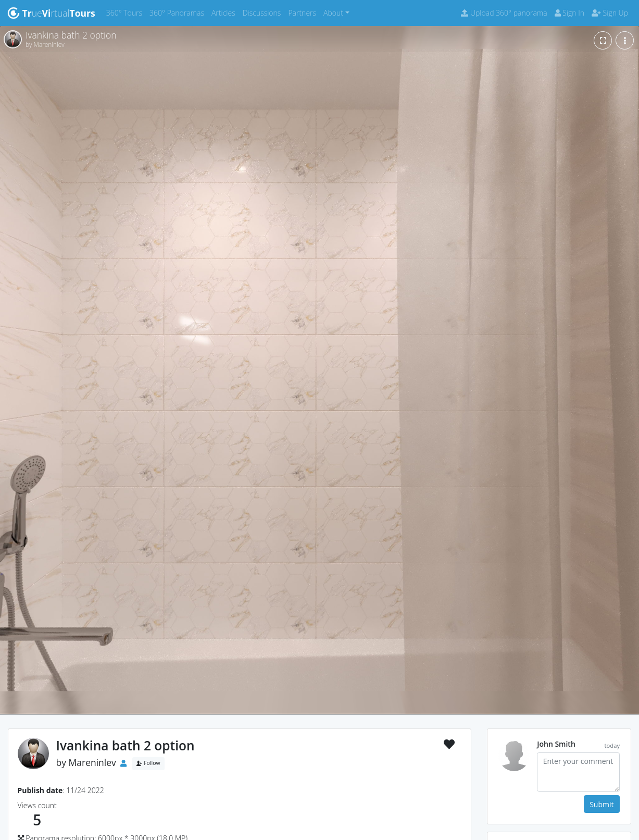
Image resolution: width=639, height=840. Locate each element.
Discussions (264, 12)
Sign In (569, 13)
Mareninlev (92, 762)
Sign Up (610, 13)
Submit (602, 804)
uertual (51, 13)
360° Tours (126, 12)
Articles (225, 12)
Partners (304, 12)
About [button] (333, 13)
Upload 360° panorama (504, 13)
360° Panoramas (179, 12)
